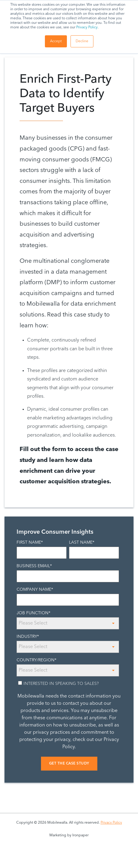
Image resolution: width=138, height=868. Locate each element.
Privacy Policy (87, 27)
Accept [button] (56, 41)
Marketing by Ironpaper (69, 835)
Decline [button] (82, 41)
